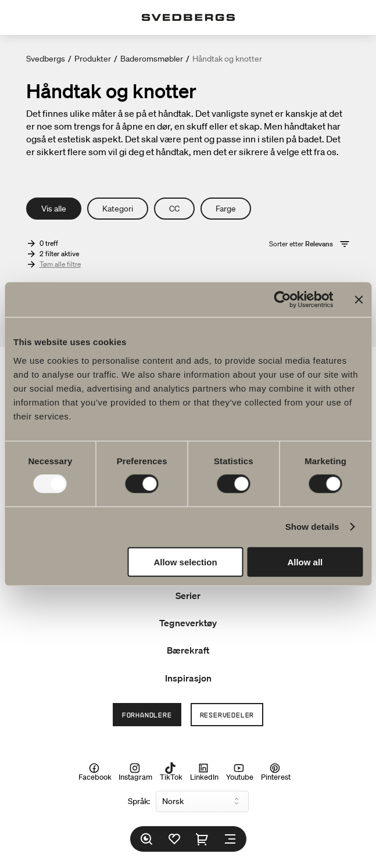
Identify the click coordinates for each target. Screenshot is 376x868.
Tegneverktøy (188, 623)
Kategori (118, 209)
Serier (188, 596)
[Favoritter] (174, 839)
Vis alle (54, 209)
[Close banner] (359, 300)
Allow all (305, 562)
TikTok (171, 772)
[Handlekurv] (202, 839)
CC (174, 209)
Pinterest (276, 772)
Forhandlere (147, 715)
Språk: (139, 801)
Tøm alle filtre (60, 264)
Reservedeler (227, 715)
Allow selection (185, 562)
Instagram (135, 772)
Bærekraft (188, 650)
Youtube (240, 772)
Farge (226, 209)
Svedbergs (46, 59)
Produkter (93, 59)
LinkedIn (204, 772)
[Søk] (146, 839)
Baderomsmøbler (152, 59)
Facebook (95, 772)
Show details (312, 527)
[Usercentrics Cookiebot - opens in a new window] (282, 300)
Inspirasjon (188, 678)
